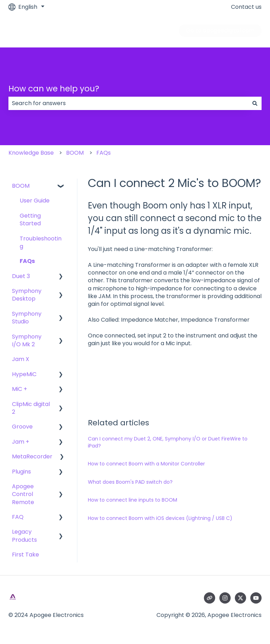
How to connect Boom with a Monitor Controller (146, 464)
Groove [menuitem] (22, 427)
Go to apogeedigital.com (220, 30)
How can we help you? (54, 89)
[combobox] (128, 103)
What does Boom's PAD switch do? (130, 482)
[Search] (255, 103)
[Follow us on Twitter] (240, 598)
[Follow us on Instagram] (225, 598)
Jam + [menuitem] (21, 442)
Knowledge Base (31, 153)
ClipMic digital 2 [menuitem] (31, 408)
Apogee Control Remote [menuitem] (23, 494)
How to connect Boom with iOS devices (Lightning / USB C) (160, 518)
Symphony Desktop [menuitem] (27, 295)
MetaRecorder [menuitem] (32, 456)
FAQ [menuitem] (18, 517)
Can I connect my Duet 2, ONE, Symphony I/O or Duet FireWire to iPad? (168, 442)
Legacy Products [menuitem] (24, 536)
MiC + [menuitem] (20, 389)
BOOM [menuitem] (21, 186)
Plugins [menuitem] (21, 472)
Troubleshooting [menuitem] (41, 242)
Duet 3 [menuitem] (21, 276)
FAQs (104, 153)
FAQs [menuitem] (27, 261)
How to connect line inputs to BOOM (133, 500)
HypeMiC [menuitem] (24, 374)
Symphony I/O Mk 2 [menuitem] (27, 340)
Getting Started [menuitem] (30, 220)
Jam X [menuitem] (21, 359)
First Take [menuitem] (25, 555)
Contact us (246, 7)
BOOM (75, 153)
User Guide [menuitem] (35, 201)
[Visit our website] (210, 598)
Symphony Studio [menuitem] (27, 318)
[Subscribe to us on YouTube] (256, 598)
